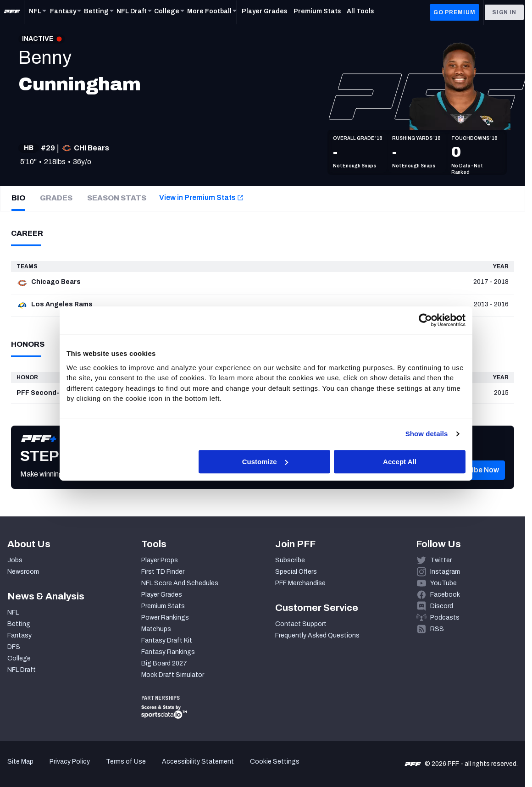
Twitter (441, 560)
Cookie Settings (275, 762)
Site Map (20, 762)
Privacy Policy (70, 762)
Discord (442, 606)
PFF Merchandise (300, 583)
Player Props (160, 560)
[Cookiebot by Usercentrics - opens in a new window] (425, 320)
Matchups (156, 629)
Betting (19, 624)
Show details (427, 434)
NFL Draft (22, 670)
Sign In (504, 12)
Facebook (445, 595)
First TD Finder (163, 572)
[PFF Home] (12, 12)
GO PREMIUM (454, 12)
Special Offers (296, 572)
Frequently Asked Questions (317, 635)
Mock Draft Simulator (173, 675)
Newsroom (23, 572)
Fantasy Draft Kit (167, 640)
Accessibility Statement (198, 762)
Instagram (445, 572)
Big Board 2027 (164, 663)
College (19, 658)
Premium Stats (163, 606)
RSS (437, 629)
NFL (13, 612)
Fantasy (19, 635)
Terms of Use (126, 762)
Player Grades (162, 595)
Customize (265, 462)
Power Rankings (165, 618)
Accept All (400, 462)
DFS (14, 647)
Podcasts (445, 618)
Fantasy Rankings (168, 652)
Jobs (15, 560)
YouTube (443, 583)
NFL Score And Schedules (180, 583)
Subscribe (290, 560)
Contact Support (301, 624)
